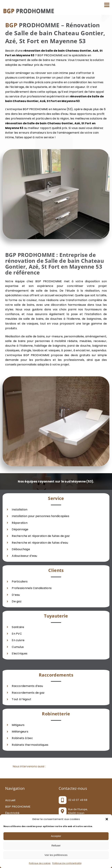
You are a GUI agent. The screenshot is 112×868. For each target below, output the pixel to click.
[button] (107, 819)
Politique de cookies (40, 863)
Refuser (56, 845)
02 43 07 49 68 (78, 800)
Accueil (10, 800)
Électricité (12, 813)
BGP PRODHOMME (18, 807)
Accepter (56, 836)
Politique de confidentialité (67, 863)
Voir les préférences (56, 855)
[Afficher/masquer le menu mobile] (107, 5)
